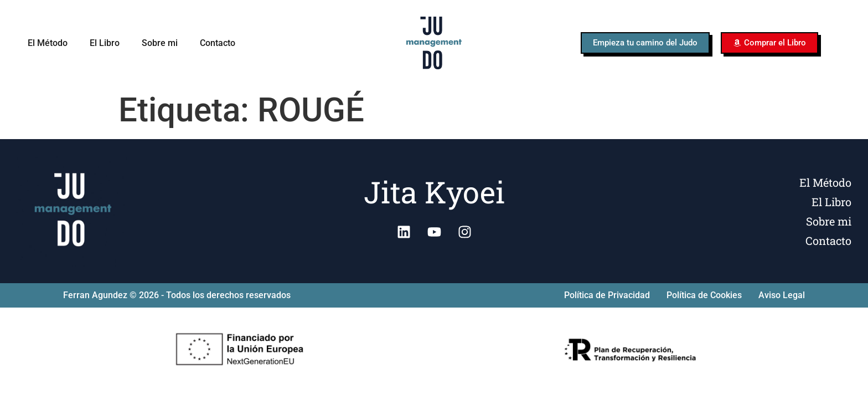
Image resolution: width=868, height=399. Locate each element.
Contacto (218, 43)
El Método (48, 43)
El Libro (105, 43)
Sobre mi (160, 43)
